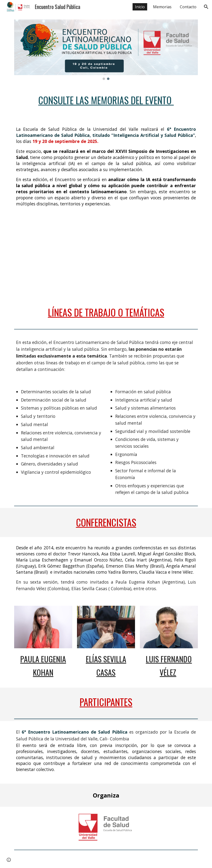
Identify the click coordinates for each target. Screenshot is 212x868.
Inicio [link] (140, 7)
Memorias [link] (162, 7)
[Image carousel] (106, 50)
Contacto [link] (188, 7)
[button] (206, 7)
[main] (106, 100)
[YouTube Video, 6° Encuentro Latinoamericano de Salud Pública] (106, 258)
